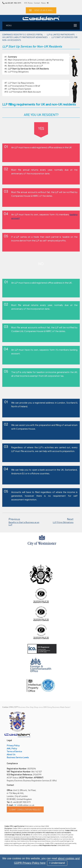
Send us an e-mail (41, 10)
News (43, 3)
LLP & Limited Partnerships (61, 34)
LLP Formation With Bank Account (25, 92)
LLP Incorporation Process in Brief (24, 86)
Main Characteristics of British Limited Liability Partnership (36, 60)
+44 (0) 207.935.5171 (22, 802)
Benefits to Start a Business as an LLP (25, 66)
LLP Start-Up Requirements (21, 83)
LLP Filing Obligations (18, 72)
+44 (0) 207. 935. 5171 (13, 3)
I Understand (57, 863)
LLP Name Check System (19, 89)
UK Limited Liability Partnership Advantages (25, 37)
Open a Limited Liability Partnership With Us (29, 63)
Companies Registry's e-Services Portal (23, 34)
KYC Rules (28, 3)
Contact (37, 3)
